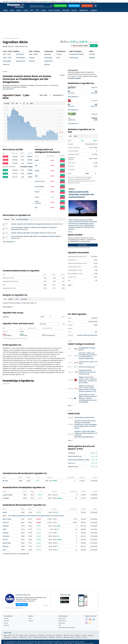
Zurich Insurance (38, 202)
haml (4, 550)
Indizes (19, 10)
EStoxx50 (52, 1)
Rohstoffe (66, 10)
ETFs (32, 10)
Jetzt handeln (83, 245)
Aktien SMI (7, 635)
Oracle (37, 197)
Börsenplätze (7, 61)
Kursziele (32, 61)
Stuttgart (6, 533)
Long (63, 159)
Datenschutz (62, 621)
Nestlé (37, 160)
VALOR (5, 46)
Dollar (82, 1)
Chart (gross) (20, 54)
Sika (36, 208)
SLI (17, 635)
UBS (36, 165)
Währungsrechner (69, 637)
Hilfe (30, 619)
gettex (5, 512)
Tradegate (6, 498)
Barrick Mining (39, 186)
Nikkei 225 (59, 635)
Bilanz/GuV (48, 54)
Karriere (6, 621)
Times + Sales (7, 58)
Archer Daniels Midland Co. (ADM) (79, 460)
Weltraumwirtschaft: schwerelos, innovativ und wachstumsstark (87, 372)
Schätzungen (48, 58)
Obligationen (84, 10)
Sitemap (6, 625)
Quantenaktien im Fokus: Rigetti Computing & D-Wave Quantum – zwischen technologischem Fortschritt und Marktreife (88, 398)
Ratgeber (94, 10)
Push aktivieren (73, 97)
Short (62, 161)
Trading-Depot (74, 58)
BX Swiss (5, 481)
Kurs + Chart (7, 54)
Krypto (44, 10)
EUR (70, 136)
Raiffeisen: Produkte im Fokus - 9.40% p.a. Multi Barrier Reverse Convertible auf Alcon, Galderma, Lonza (88, 389)
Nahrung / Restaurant (90, 335)
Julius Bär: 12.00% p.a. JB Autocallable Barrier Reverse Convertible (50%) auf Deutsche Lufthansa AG (88, 356)
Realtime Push (20, 61)
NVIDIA (37, 171)
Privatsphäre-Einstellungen (67, 628)
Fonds (26, 10)
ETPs (37, 10)
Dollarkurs (7, 637)
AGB (60, 625)
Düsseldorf (6, 536)
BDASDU (30, 157)
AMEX (5, 529)
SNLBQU (30, 173)
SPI (13, 1)
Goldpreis (78, 635)
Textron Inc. (72, 463)
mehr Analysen (8, 307)
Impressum (62, 619)
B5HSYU (30, 163)
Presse (6, 623)
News (12, 10)
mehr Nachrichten (9, 242)
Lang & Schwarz (8, 495)
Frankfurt (6, 526)
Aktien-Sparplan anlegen (80, 46)
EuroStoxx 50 (33, 635)
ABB (36, 176)
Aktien (5, 10)
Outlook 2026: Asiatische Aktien (84, 417)
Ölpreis (79, 637)
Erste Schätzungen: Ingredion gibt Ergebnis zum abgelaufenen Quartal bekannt (36, 236)
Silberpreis (23, 637)
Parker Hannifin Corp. (75, 456)
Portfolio (92, 54)
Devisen (74, 10)
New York (6, 522)
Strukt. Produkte (54, 10)
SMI (4, 1)
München (6, 546)
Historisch (6, 64)
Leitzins (85, 637)
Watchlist (92, 58)
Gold (62, 1)
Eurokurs (15, 637)
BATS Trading (7, 519)
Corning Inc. (72, 453)
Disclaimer (62, 623)
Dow (22, 1)
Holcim (37, 192)
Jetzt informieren (9, 89)
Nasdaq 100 (50, 635)
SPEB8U (30, 160)
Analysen (32, 58)
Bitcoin (71, 1)
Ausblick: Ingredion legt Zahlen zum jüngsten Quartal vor (29, 233)
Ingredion (6, 317)
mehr (76, 136)
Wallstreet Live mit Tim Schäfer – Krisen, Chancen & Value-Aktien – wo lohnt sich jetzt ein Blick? (88, 380)
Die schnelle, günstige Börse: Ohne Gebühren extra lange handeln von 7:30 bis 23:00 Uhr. (34, 516)
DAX (32, 1)
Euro (41, 1)
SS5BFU (30, 177)
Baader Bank (7, 543)
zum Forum (6, 384)
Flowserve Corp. (73, 467)
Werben (31, 621)
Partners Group (40, 181)
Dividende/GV (49, 61)
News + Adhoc (33, 54)
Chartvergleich (21, 58)
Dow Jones (42, 635)
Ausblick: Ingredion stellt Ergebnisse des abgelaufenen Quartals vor (32, 224)
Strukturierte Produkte (76, 54)
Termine (59, 54)
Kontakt (6, 619)
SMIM (21, 635)
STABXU (30, 170)
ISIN (16, 46)
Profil (58, 58)
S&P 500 (66, 635)
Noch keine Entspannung (87, 367)
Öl (91, 1)
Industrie (80, 335)
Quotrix (5, 540)
